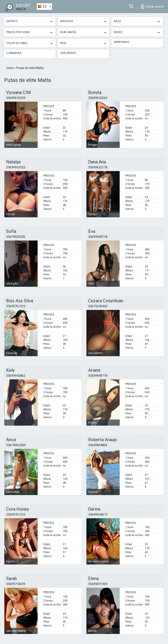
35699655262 (98, 98)
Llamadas (14, 53)
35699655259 (16, 98)
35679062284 (16, 445)
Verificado (122, 42)
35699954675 (98, 515)
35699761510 (16, 306)
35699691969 (98, 584)
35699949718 (98, 237)
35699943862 (16, 376)
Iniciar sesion (152, 6)
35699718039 (16, 584)
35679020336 (16, 237)
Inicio (10, 68)
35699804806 (98, 445)
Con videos (68, 53)
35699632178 (98, 167)
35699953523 (16, 167)
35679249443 (98, 306)
